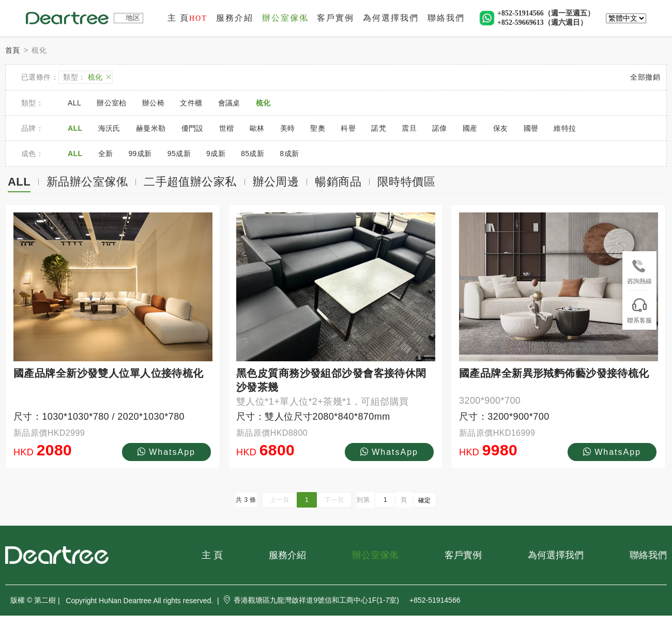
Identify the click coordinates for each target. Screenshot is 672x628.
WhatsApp (166, 452)
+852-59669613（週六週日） (542, 22)
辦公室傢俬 (285, 18)
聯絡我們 (446, 18)
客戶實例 (335, 18)
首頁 (13, 50)
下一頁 (334, 500)
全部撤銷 (645, 77)
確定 (424, 500)
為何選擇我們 (391, 18)
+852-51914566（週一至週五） (546, 13)
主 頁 (187, 18)
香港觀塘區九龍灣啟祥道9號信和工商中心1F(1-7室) (311, 600)
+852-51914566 (435, 600)
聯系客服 (639, 311)
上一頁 (279, 500)
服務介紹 (235, 18)
